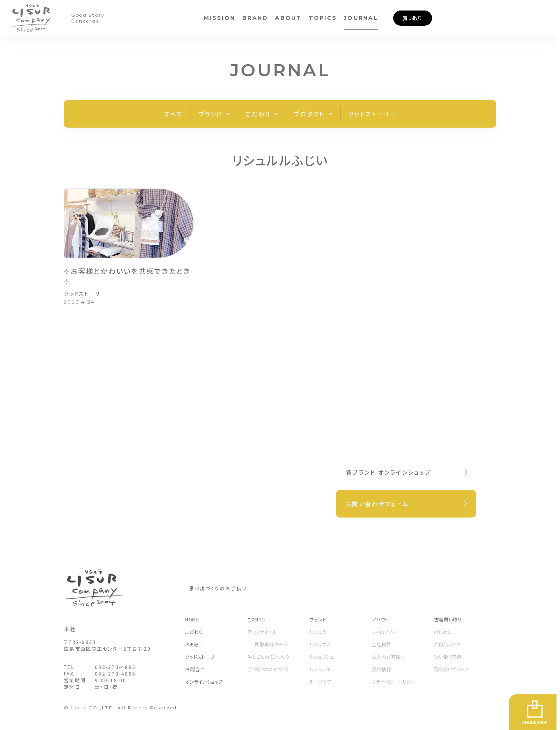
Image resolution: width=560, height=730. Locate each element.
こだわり (258, 114)
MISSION (220, 18)
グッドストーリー (372, 114)
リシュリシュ (322, 657)
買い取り (412, 18)
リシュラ (318, 632)
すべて (174, 114)
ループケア (320, 682)
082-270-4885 (115, 667)
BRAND (255, 18)
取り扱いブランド (451, 669)
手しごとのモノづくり (268, 657)
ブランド (210, 114)
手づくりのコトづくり (268, 669)
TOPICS (323, 18)
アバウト (380, 619)
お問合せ (195, 669)
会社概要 (381, 644)
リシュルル (320, 669)
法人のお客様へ (388, 657)
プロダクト (309, 114)
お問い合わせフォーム (377, 504)
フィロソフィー (386, 632)
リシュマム (320, 644)
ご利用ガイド (447, 644)
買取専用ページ (271, 644)
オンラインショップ (204, 682)
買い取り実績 (448, 657)
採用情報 (381, 669)
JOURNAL (361, 18)
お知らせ (194, 644)
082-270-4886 (115, 673)
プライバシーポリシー (394, 682)
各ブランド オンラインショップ (388, 472)
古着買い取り (448, 619)
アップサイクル (262, 632)
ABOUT (288, 18)
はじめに (443, 632)
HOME (192, 619)
